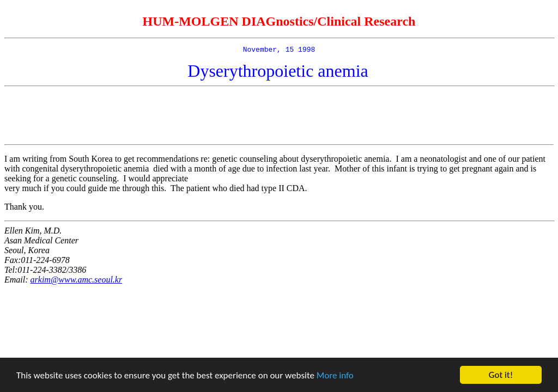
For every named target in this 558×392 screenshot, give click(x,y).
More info (335, 376)
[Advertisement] (279, 117)
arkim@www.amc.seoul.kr (77, 281)
